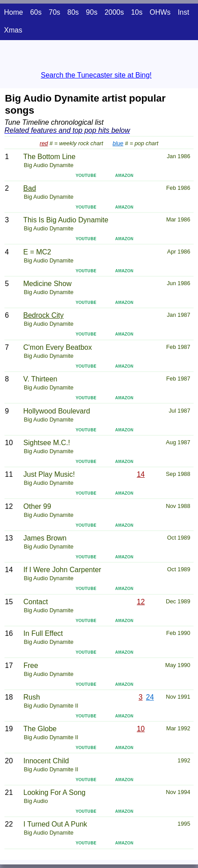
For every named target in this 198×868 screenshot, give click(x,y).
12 (141, 602)
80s (73, 12)
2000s (114, 12)
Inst (183, 12)
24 (150, 697)
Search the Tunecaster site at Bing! (96, 75)
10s (137, 12)
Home (14, 12)
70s (54, 12)
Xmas (13, 30)
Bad (29, 188)
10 (141, 729)
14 (141, 474)
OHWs (160, 12)
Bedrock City (43, 315)
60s (36, 12)
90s (92, 12)
